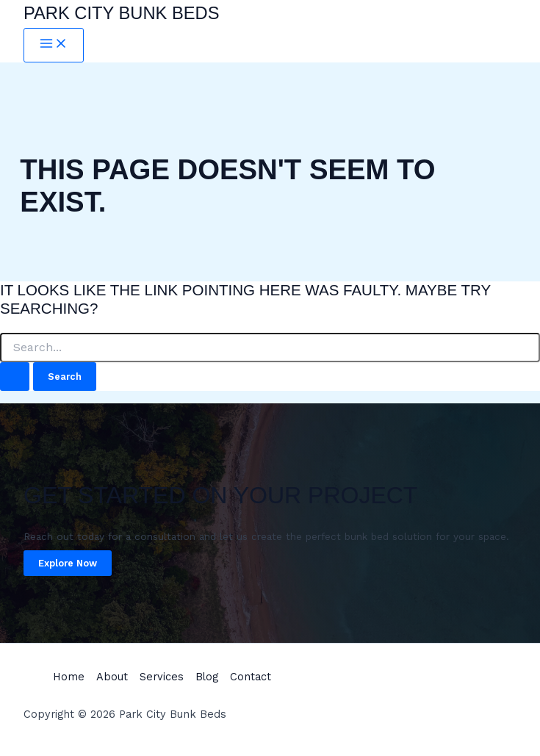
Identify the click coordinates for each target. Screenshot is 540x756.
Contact (251, 677)
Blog (207, 677)
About (112, 677)
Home (69, 677)
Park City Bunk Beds (122, 13)
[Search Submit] (15, 377)
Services (162, 677)
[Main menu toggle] (54, 45)
